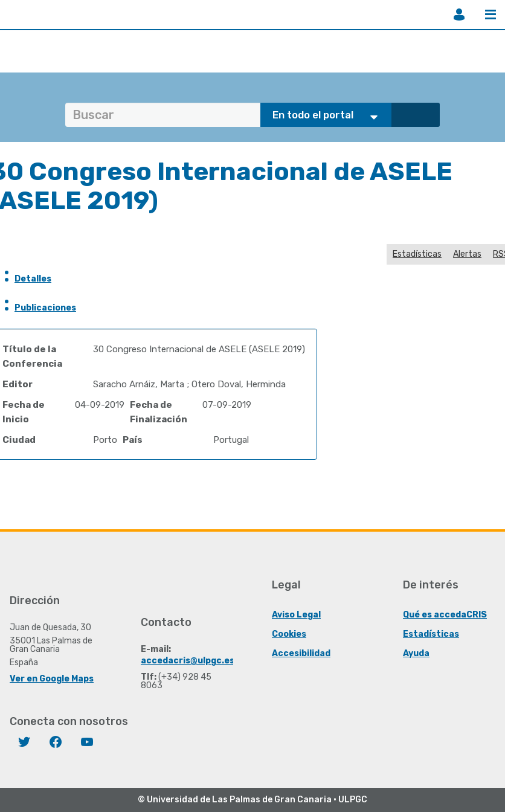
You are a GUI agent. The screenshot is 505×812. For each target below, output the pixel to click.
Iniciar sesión (459, 14)
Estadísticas (417, 254)
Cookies (289, 634)
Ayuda (416, 653)
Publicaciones (45, 308)
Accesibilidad (301, 653)
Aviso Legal (296, 615)
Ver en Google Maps (52, 679)
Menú (491, 14)
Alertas (467, 254)
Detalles (33, 279)
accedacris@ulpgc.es (188, 661)
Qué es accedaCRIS (445, 615)
